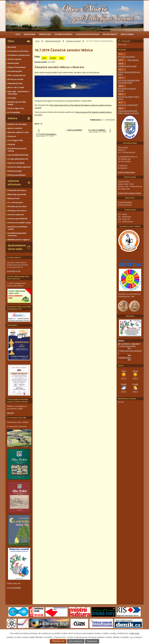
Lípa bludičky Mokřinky (18, 155)
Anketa (121, 341)
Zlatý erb (12, 136)
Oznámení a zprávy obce (19, 55)
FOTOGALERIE (14, 112)
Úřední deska (45, 34)
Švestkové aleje (15, 171)
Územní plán (13, 63)
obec (62, 58)
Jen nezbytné (76, 641)
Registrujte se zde (14, 271)
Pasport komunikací (17, 67)
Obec (11, 41)
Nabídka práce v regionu (19, 240)
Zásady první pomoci (17, 210)
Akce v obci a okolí (16, 87)
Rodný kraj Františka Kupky (17, 103)
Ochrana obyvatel (16, 215)
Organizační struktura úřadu (129, 193)
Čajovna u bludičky (16, 163)
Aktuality (12, 47)
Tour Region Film (15, 140)
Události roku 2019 (73, 41)
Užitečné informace (14, 183)
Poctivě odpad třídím (128, 346)
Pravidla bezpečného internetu (17, 234)
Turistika (12, 98)
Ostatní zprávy (14, 59)
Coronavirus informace (18, 51)
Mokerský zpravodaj (17, 194)
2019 (44, 58)
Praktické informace (17, 190)
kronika (53, 58)
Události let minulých (53, 41)
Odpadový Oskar (15, 83)
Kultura (12, 118)
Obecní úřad (30, 34)
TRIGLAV (11, 144)
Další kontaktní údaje (126, 172)
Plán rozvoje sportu (17, 75)
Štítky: (37, 57)
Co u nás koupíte (15, 202)
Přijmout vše (58, 641)
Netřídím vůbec (125, 358)
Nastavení (92, 641)
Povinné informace (63, 34)
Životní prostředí (15, 79)
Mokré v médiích (15, 128)
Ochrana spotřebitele (18, 219)
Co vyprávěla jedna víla (18, 159)
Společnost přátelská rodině (17, 228)
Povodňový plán (15, 71)
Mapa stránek (127, 34)
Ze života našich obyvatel (19, 167)
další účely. (135, 633)
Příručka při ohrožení (17, 206)
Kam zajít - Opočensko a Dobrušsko (19, 93)
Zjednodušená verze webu (17, 247)
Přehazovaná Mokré (17, 175)
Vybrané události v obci (18, 132)
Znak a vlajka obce (16, 108)
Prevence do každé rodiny (19, 223)
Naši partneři (14, 198)
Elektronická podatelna (88, 34)
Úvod (18, 34)
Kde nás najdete (110, 34)
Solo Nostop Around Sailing (17, 150)
